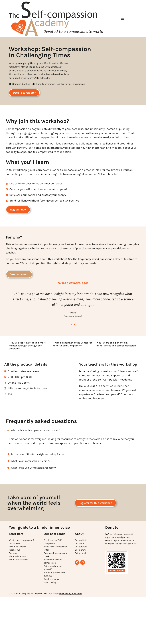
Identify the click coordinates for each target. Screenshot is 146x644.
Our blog (13, 553)
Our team (79, 543)
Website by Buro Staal (71, 594)
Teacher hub (15, 550)
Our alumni (80, 550)
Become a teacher (17, 547)
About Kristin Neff (17, 556)
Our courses (14, 543)
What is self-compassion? (21, 540)
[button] (122, 19)
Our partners (81, 547)
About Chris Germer (18, 560)
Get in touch (81, 553)
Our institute (81, 540)
